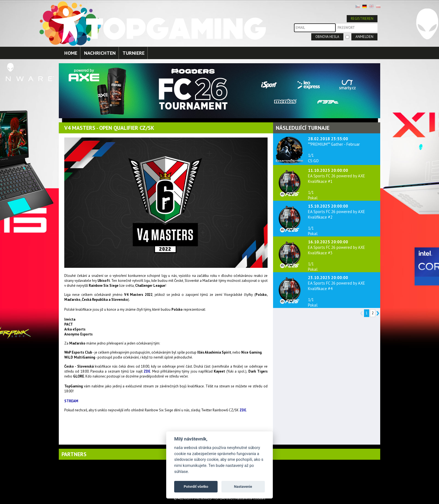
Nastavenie (243, 487)
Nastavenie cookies (250, 498)
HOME (71, 53)
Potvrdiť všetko (196, 487)
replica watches (76, 419)
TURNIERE (134, 53)
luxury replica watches (107, 419)
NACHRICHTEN (100, 53)
